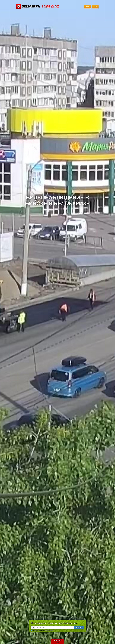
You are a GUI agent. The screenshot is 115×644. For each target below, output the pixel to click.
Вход (95, 7)
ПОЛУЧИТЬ (79, 628)
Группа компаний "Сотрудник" (38, 6)
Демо (88, 7)
